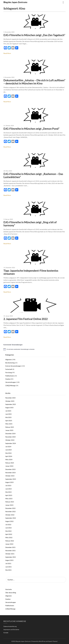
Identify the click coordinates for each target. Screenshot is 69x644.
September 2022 (11, 518)
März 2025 (9, 424)
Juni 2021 (9, 567)
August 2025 (9, 408)
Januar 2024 (9, 466)
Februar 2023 (10, 502)
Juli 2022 (8, 525)
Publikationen (10, 376)
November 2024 (10, 437)
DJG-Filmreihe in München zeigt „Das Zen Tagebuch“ (34, 35)
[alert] (35, 349)
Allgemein (9, 360)
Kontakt (6, 633)
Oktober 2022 (10, 515)
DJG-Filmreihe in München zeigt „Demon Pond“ (31, 129)
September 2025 (11, 404)
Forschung (9, 372)
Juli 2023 (8, 486)
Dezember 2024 (10, 434)
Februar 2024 (10, 463)
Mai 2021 (8, 570)
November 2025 (10, 398)
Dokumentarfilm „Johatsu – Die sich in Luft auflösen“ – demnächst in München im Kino (34, 82)
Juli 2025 (8, 411)
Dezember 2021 (10, 547)
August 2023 (9, 482)
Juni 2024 (9, 450)
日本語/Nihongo (10, 386)
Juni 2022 (9, 528)
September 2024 (11, 443)
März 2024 (9, 460)
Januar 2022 (9, 544)
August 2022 (9, 521)
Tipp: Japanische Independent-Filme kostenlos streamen (31, 272)
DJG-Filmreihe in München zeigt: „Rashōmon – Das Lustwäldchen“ (33, 175)
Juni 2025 (9, 414)
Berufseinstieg (10, 363)
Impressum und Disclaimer (11, 629)
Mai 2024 (8, 453)
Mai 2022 (8, 531)
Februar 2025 (10, 427)
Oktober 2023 (10, 476)
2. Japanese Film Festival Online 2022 (26, 319)
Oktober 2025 (10, 401)
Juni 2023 (9, 489)
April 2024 (9, 456)
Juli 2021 (8, 563)
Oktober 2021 (10, 554)
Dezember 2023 (10, 469)
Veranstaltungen (11, 382)
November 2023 (10, 473)
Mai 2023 (8, 492)
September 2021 (11, 557)
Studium (8, 379)
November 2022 (10, 511)
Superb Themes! (53, 641)
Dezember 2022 (10, 508)
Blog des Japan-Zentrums (15, 2)
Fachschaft (9, 369)
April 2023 (9, 495)
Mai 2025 (8, 417)
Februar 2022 (10, 541)
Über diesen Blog (11, 593)
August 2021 (9, 560)
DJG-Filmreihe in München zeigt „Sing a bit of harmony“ (30, 224)
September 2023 (11, 479)
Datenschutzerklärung (10, 626)
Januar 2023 (9, 505)
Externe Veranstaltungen (13, 366)
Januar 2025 (9, 430)
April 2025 (9, 421)
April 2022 (9, 534)
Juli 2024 (8, 447)
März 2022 (9, 537)
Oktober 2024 (10, 440)
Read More (7, 53)
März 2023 (9, 499)
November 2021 (10, 551)
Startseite (9, 589)
